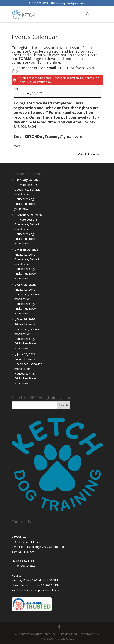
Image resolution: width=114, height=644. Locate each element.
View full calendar (89, 154)
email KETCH (58, 68)
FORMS (25, 59)
